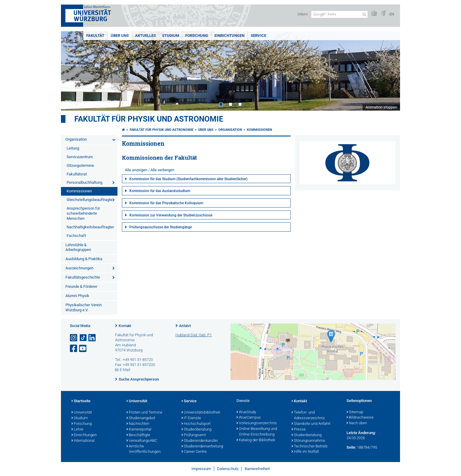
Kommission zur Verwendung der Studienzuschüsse (171, 215)
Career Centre (194, 452)
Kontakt (125, 326)
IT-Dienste (191, 418)
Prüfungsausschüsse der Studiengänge (161, 227)
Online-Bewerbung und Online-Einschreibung (257, 432)
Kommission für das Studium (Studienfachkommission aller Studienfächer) (188, 179)
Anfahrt (185, 326)
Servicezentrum (80, 157)
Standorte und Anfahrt (311, 424)
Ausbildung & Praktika (84, 259)
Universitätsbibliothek (201, 413)
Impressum (201, 469)
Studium (171, 36)
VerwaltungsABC (142, 441)
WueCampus (249, 418)
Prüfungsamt (194, 435)
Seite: (351, 447)
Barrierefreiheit (257, 469)
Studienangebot (141, 418)
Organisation (76, 139)
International (83, 441)
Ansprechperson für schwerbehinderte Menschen (83, 213)
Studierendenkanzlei (200, 441)
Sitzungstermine (80, 165)
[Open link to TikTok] (83, 338)
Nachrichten (138, 424)
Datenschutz (228, 469)
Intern (302, 14)
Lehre (77, 430)
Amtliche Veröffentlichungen (144, 449)
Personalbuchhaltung (84, 182)
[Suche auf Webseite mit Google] (340, 14)
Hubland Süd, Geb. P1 (194, 335)
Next (390, 71)
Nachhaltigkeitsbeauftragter (90, 227)
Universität (82, 413)
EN (392, 14)
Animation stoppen (381, 107)
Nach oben (357, 423)
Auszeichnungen (79, 268)
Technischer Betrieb (309, 447)
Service (258, 36)
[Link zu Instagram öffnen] (74, 338)
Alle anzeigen (136, 170)
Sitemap (355, 412)
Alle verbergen (162, 170)
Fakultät (95, 36)
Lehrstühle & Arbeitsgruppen (78, 247)
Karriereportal (139, 430)
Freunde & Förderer (81, 286)
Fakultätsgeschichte (83, 277)
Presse (299, 430)
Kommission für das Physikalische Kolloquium (166, 203)
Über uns (120, 36)
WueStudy (246, 412)
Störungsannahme (308, 441)
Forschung (197, 36)
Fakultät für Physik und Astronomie (149, 119)
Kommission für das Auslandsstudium (160, 191)
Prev (71, 71)
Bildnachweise (360, 418)
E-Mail (125, 370)
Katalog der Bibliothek (256, 440)
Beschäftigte (138, 435)
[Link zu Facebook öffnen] (74, 349)
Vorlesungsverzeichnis (257, 423)
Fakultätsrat (77, 174)
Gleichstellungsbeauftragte (90, 200)
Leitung (73, 148)
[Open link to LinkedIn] (92, 338)
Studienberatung (196, 430)
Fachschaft (76, 236)
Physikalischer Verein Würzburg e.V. (84, 307)
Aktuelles (145, 36)
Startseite (81, 401)
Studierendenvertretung (202, 447)
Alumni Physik (77, 296)
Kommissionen (79, 191)
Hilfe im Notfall (305, 452)
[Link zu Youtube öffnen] (83, 349)
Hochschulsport (196, 424)
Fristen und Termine (144, 413)
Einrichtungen (229, 36)
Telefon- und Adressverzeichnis (308, 415)
